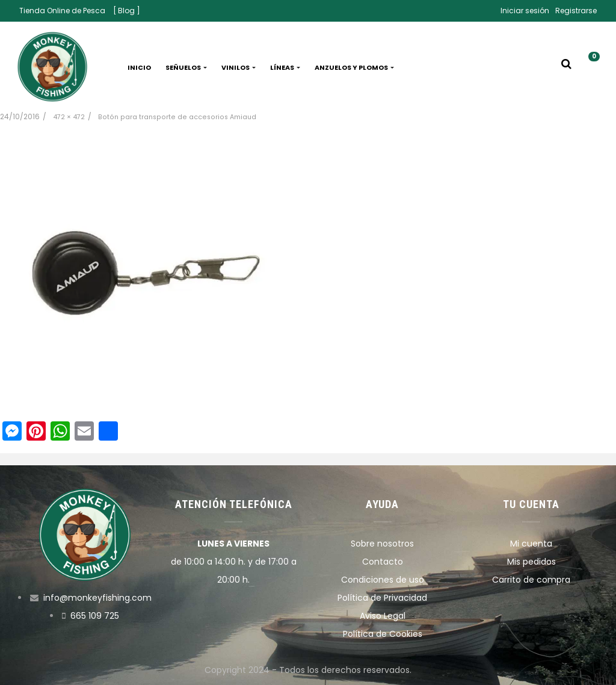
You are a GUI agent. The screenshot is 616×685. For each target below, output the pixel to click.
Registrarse (576, 11)
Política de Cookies (383, 634)
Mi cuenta (531, 544)
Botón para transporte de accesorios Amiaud (177, 117)
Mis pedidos (531, 562)
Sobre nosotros (382, 544)
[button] (590, 67)
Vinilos (239, 67)
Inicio (139, 67)
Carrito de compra (531, 580)
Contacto (383, 562)
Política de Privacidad (382, 598)
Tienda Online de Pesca (62, 11)
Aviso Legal (383, 616)
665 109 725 (95, 616)
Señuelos (186, 67)
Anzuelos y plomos (354, 67)
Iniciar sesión (525, 11)
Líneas (285, 67)
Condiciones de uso (383, 580)
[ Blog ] (127, 11)
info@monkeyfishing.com (97, 598)
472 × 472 (69, 117)
